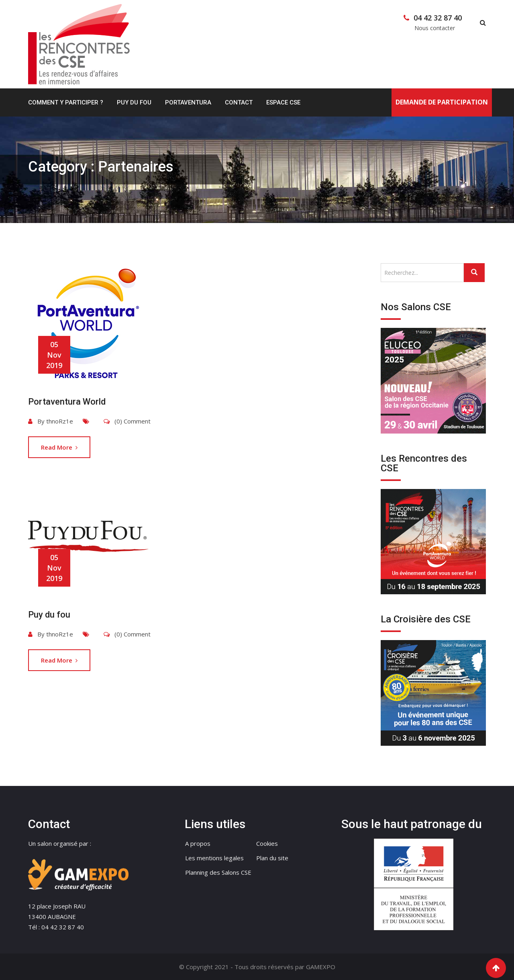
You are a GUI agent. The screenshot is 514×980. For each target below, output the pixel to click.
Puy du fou (49, 615)
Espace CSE (283, 102)
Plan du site (272, 858)
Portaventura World (67, 402)
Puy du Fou (134, 102)
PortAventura (188, 102)
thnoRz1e (60, 421)
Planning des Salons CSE (218, 872)
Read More (59, 447)
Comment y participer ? (66, 102)
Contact (239, 102)
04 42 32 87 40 (438, 18)
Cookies (267, 843)
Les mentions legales (214, 858)
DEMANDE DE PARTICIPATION (442, 102)
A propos (198, 843)
